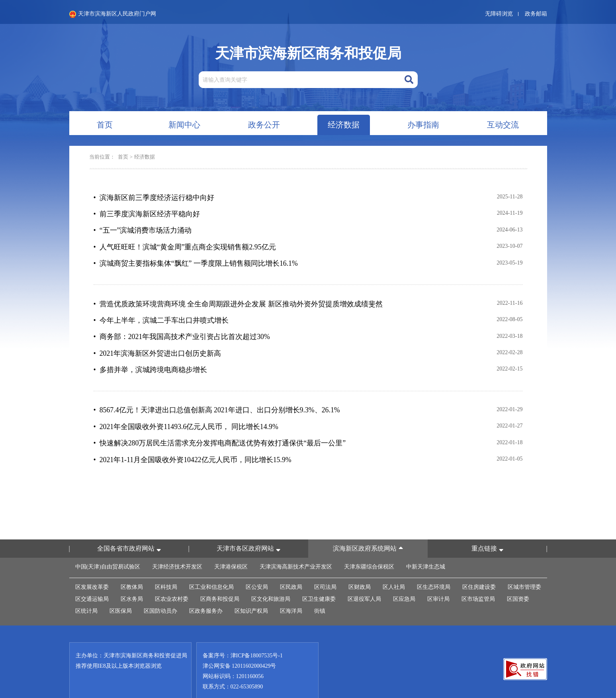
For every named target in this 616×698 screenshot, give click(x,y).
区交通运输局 (92, 580)
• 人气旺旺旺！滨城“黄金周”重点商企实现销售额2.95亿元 (185, 242)
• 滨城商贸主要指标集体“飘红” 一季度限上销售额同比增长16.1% (196, 257)
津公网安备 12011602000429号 (240, 647)
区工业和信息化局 (211, 568)
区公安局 (257, 568)
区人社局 (394, 568)
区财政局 (360, 568)
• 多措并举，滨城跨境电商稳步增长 (150, 357)
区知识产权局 (251, 592)
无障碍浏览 (499, 14)
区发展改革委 (92, 568)
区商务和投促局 (220, 580)
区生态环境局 (434, 568)
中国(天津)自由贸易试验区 (108, 548)
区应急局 (404, 580)
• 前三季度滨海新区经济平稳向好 (147, 212)
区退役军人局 (364, 580)
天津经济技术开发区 (177, 548)
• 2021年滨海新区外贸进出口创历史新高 (157, 342)
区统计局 (86, 592)
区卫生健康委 (319, 580)
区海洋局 (291, 592)
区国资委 (518, 580)
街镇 (320, 592)
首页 (123, 157)
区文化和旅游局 (271, 580)
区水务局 (132, 580)
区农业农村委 (172, 580)
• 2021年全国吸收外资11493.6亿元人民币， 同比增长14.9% (186, 411)
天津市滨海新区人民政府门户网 (113, 14)
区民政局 (291, 568)
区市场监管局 (478, 580)
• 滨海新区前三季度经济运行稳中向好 (154, 197)
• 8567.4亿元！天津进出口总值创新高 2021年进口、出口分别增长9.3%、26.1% (217, 396)
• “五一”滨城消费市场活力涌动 (143, 227)
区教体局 (132, 568)
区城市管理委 (524, 568)
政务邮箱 (536, 14)
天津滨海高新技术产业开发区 (296, 548)
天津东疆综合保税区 (369, 548)
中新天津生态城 (426, 548)
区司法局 (325, 568)
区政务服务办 (206, 592)
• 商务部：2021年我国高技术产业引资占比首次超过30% (182, 327)
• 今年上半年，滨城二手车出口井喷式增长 (161, 312)
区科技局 (166, 568)
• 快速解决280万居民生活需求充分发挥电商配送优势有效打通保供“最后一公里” (220, 426)
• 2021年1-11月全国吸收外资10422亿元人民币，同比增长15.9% (193, 441)
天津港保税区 (231, 548)
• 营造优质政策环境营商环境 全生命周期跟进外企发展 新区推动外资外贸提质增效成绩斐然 (238, 296)
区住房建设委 (479, 568)
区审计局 (438, 580)
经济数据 (145, 157)
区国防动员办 (160, 592)
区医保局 (121, 592)
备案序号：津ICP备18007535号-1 (243, 637)
